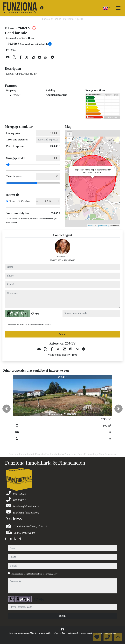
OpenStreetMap (103, 226)
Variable (25, 201)
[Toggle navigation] (118, 8)
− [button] (69, 139)
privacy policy (45, 324)
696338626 (69, 260)
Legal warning (88, 633)
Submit (62, 334)
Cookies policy (73, 633)
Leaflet (91, 226)
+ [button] (69, 134)
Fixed (12, 201)
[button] (7, 409)
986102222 (56, 260)
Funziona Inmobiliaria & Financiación (34, 633)
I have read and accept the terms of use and (29, 324)
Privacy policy (59, 633)
